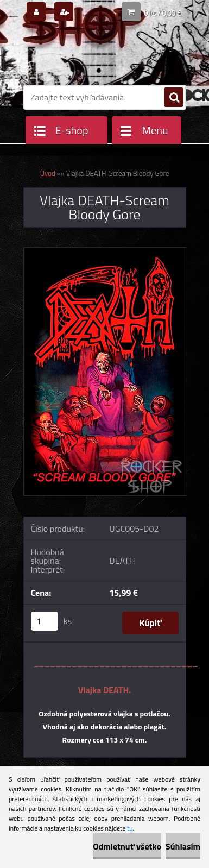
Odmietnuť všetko (127, 846)
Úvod (48, 173)
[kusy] (45, 621)
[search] (174, 98)
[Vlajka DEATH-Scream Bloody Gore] (105, 252)
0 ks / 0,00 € (162, 13)
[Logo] (98, 53)
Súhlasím (183, 846)
